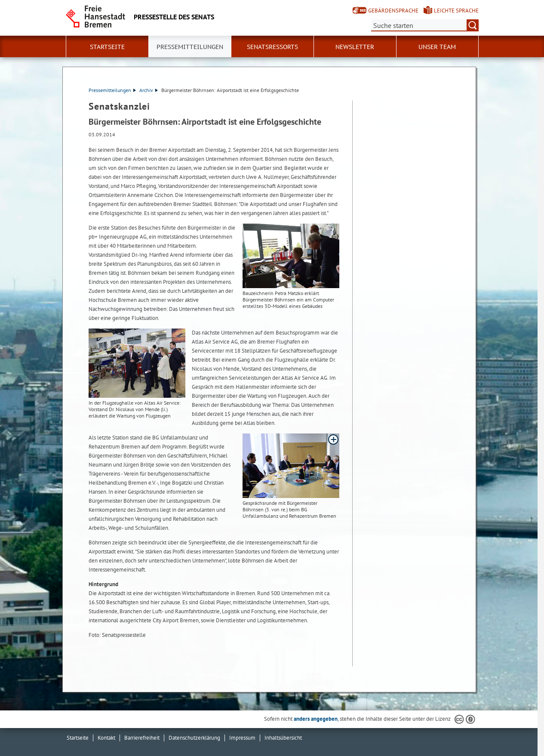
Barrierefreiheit (142, 738)
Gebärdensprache (393, 11)
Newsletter (355, 47)
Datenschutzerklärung (194, 738)
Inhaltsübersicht (283, 738)
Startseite (107, 47)
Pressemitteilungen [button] (190, 47)
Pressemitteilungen (112, 90)
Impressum (242, 738)
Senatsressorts (272, 47)
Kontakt (106, 738)
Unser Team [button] (437, 47)
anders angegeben (316, 719)
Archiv (149, 90)
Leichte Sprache (456, 11)
